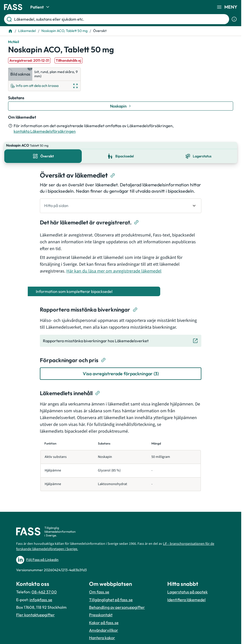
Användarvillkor (104, 628)
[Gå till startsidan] (13, 7)
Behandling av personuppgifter (117, 605)
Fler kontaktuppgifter (35, 612)
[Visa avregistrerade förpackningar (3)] (121, 367)
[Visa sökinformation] (234, 19)
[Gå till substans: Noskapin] (121, 106)
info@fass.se (41, 597)
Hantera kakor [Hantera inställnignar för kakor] (102, 635)
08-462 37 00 (44, 589)
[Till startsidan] (10, 31)
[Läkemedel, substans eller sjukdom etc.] (121, 19)
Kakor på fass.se (104, 620)
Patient (40, 7)
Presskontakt (101, 612)
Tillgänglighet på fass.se (111, 597)
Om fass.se (99, 589)
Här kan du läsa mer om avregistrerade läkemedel (114, 264)
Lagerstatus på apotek (187, 589)
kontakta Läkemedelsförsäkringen (45, 131)
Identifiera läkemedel (186, 597)
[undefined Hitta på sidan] (121, 199)
